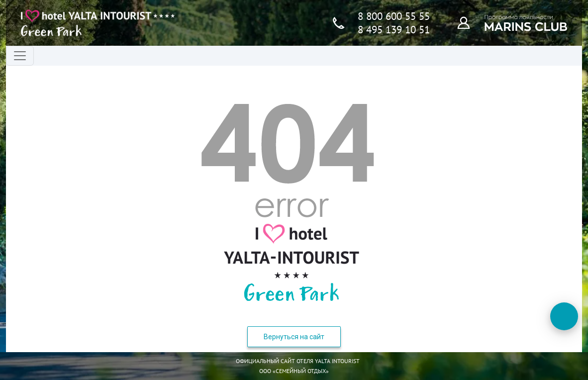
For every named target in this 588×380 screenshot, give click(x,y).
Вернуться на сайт (294, 337)
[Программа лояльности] (469, 22)
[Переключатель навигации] (20, 56)
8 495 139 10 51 (394, 30)
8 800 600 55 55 (394, 16)
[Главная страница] (98, 23)
